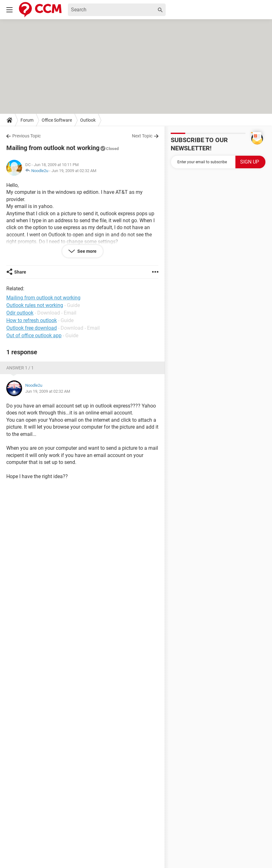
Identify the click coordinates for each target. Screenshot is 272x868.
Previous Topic (27, 136)
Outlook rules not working (35, 305)
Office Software (57, 120)
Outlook (88, 120)
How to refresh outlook (32, 320)
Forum (27, 120)
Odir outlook (20, 313)
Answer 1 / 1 (20, 368)
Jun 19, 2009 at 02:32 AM (74, 171)
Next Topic (142, 136)
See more (86, 251)
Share (20, 272)
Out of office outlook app (34, 336)
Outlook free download (32, 328)
